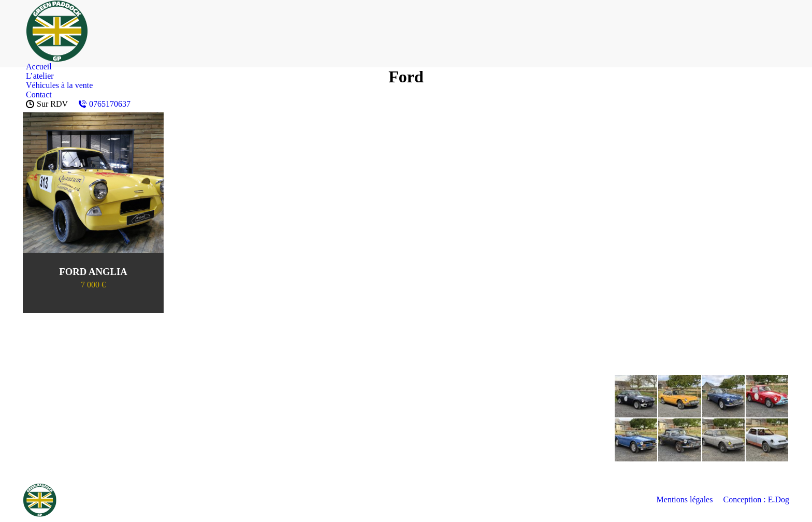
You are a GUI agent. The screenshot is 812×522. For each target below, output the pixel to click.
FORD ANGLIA (93, 272)
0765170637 (104, 104)
